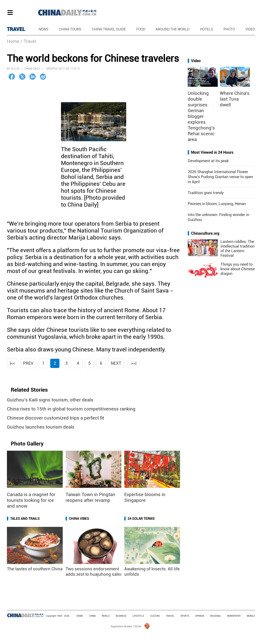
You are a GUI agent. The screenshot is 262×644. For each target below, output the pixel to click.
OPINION (200, 616)
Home (13, 41)
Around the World (173, 29)
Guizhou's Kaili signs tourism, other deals (50, 400)
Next (116, 363)
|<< (12, 363)
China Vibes (79, 518)
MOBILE (251, 616)
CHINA (92, 616)
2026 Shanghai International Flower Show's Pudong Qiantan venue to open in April (220, 177)
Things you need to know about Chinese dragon (238, 269)
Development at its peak (208, 161)
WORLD (106, 616)
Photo (229, 29)
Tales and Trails (25, 518)
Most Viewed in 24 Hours (212, 152)
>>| (134, 363)
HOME (80, 616)
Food (141, 29)
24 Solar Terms (141, 518)
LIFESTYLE (138, 616)
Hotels (207, 29)
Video (250, 29)
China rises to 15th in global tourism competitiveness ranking (71, 409)
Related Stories (29, 390)
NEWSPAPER (234, 616)
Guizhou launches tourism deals (41, 427)
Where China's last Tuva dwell (235, 99)
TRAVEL (16, 29)
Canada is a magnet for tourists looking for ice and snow (31, 500)
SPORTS (185, 616)
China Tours (70, 29)
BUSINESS (121, 616)
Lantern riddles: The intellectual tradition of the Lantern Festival (237, 249)
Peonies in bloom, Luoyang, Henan (217, 204)
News (43, 29)
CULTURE (155, 616)
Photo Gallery (27, 444)
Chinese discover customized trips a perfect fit (55, 418)
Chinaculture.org (205, 233)
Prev (28, 363)
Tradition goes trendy (206, 193)
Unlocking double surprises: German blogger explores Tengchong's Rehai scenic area (201, 116)
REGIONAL (216, 616)
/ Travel (28, 41)
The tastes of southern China (35, 569)
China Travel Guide (109, 29)
